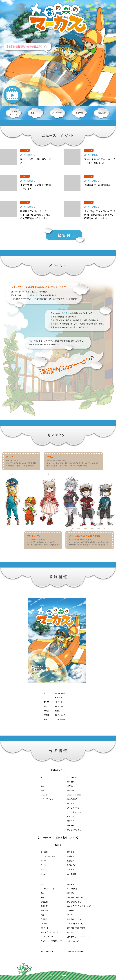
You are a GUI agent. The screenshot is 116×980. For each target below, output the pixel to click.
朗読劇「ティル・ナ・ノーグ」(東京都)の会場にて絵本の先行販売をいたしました (35, 215)
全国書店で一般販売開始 (97, 185)
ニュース (25, 150)
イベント (25, 176)
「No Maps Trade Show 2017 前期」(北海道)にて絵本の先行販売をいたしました (100, 215)
